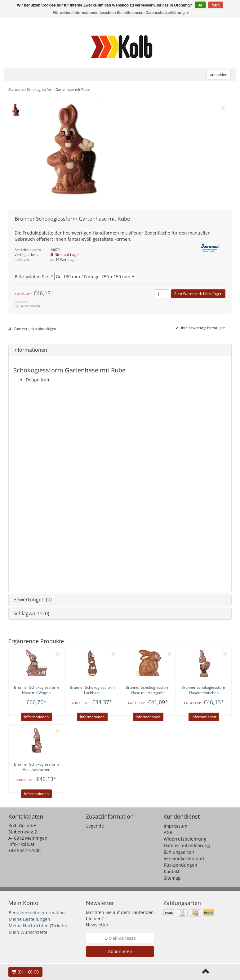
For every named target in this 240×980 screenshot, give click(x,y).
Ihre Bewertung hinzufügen (200, 328)
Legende (95, 826)
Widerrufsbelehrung (185, 839)
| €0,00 (25, 972)
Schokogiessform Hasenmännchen (204, 690)
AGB (168, 832)
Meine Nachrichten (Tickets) (38, 926)
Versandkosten (30, 306)
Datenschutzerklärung (187, 845)
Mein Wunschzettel (29, 932)
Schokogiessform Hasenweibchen (36, 767)
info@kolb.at (21, 844)
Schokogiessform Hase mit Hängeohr (148, 690)
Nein (216, 5)
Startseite (16, 89)
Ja (200, 5)
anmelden (219, 75)
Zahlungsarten (179, 852)
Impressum (176, 826)
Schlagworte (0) (31, 613)
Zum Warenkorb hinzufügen (198, 294)
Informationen (30, 350)
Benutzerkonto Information (37, 913)
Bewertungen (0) (33, 600)
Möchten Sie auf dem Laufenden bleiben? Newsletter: (120, 918)
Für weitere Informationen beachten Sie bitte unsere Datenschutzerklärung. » (121, 13)
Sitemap (172, 878)
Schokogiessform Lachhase (92, 690)
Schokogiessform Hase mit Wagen (36, 690)
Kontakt (172, 871)
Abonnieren (120, 951)
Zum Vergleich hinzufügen (32, 329)
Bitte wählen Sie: (34, 277)
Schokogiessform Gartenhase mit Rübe (58, 89)
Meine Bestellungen (29, 919)
